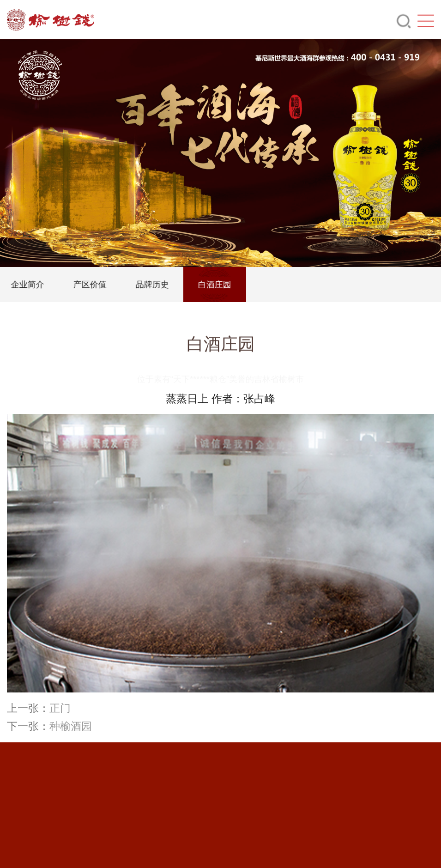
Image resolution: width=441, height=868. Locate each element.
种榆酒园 (71, 726)
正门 (60, 708)
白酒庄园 (224, 284)
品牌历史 (162, 284)
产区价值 (100, 284)
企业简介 (37, 284)
